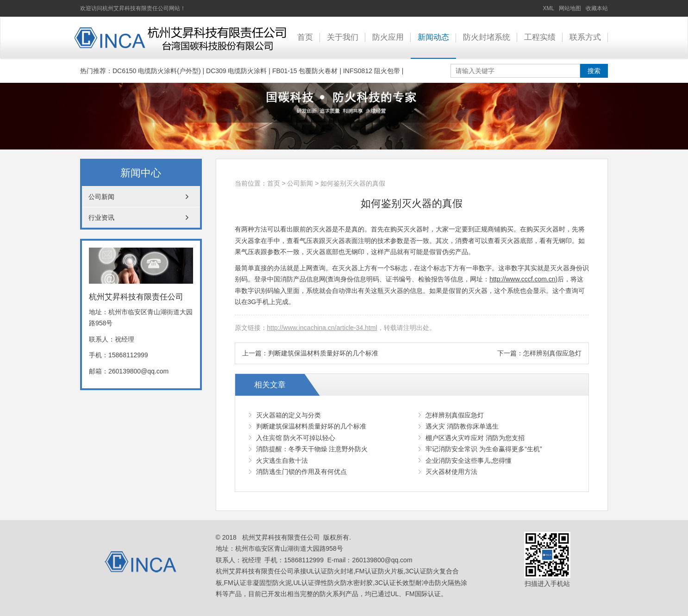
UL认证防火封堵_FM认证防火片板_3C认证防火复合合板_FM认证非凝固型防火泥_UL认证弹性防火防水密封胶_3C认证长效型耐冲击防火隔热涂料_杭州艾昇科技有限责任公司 (180, 38)
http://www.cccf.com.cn (522, 279)
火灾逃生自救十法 (282, 460)
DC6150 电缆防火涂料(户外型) (157, 71)
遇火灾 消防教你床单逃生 (462, 426)
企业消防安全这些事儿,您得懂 (469, 460)
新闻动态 (433, 37)
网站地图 (570, 8)
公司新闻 (300, 183)
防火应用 (388, 37)
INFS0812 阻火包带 (372, 71)
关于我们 (343, 37)
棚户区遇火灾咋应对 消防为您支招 (475, 438)
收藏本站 (597, 8)
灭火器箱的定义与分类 (288, 415)
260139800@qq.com (138, 371)
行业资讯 (101, 218)
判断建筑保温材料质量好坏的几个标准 (323, 353)
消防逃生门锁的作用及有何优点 (301, 472)
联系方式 (585, 37)
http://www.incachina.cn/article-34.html (322, 328)
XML (549, 8)
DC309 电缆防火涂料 (236, 71)
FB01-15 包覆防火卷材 (305, 71)
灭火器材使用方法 (451, 472)
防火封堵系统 (487, 37)
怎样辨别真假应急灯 (552, 353)
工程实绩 (540, 37)
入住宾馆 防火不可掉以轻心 (296, 438)
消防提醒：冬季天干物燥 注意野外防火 (312, 449)
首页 (305, 37)
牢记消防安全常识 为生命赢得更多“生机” (484, 449)
